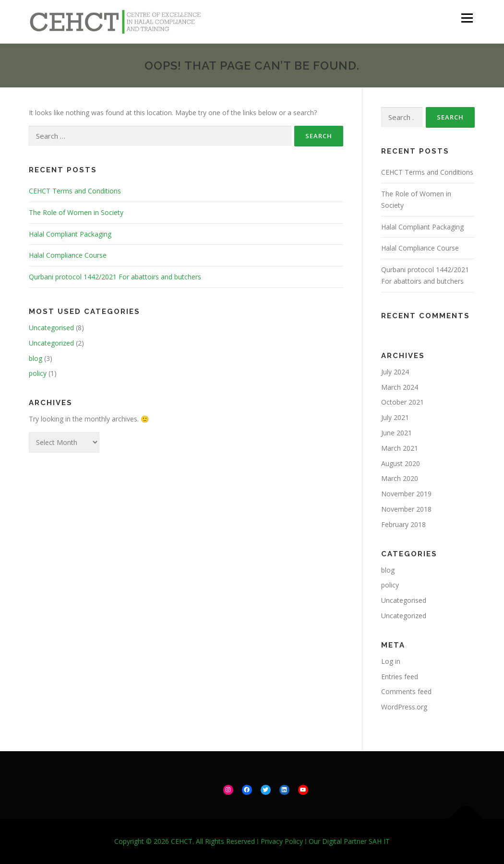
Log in (391, 661)
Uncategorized (51, 343)
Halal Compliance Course (68, 255)
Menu (467, 18)
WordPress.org (404, 707)
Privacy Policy (282, 841)
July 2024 (395, 372)
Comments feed (406, 691)
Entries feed (400, 677)
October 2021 (402, 402)
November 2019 (406, 494)
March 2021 (400, 448)
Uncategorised (51, 328)
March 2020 (400, 478)
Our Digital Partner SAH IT (349, 841)
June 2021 (396, 433)
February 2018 (403, 524)
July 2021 (395, 417)
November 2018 (406, 509)
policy (38, 373)
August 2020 (401, 463)
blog (36, 358)
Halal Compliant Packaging (70, 234)
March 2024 (400, 387)
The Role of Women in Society (76, 212)
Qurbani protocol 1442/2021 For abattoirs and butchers (115, 277)
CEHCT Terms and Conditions (75, 191)
